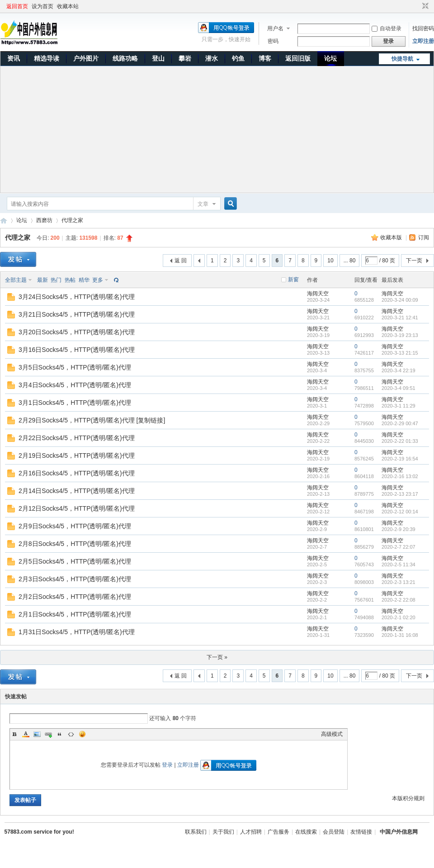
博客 (265, 58)
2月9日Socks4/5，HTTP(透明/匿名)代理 (75, 526)
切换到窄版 (424, 6)
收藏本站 (68, 6)
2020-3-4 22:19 (399, 370)
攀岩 (185, 58)
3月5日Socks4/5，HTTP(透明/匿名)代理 (75, 367)
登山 (158, 58)
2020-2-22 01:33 (400, 441)
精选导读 (47, 58)
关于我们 (223, 832)
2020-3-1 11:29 (399, 406)
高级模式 (332, 734)
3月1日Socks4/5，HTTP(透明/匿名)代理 (75, 403)
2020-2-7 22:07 (399, 547)
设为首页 (42, 6)
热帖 (70, 280)
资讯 (14, 58)
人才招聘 (251, 832)
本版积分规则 (408, 798)
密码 (273, 41)
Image (37, 734)
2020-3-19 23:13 (400, 335)
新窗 (293, 280)
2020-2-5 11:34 (399, 564)
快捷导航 (402, 59)
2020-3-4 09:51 (399, 388)
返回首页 (17, 6)
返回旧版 (298, 58)
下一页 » (217, 657)
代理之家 (72, 220)
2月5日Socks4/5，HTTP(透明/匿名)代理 (75, 561)
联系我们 (196, 832)
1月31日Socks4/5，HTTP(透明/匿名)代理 (77, 632)
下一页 (414, 261)
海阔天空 (318, 294)
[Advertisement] (217, 129)
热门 (56, 280)
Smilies (82, 734)
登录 (167, 765)
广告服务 (278, 832)
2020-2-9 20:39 (399, 529)
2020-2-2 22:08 (399, 600)
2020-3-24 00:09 (400, 300)
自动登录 (387, 28)
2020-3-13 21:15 (400, 353)
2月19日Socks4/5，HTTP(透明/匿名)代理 (77, 455)
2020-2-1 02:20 (399, 617)
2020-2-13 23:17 (400, 494)
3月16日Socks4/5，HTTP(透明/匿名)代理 (77, 350)
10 (330, 261)
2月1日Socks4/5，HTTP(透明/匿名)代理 (75, 614)
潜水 (212, 58)
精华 (84, 280)
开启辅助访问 (417, 6)
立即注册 (423, 41)
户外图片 (86, 58)
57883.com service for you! (39, 832)
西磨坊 (44, 220)
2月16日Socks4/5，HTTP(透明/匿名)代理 (77, 473)
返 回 (181, 261)
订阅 (424, 237)
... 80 (350, 261)
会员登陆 (334, 832)
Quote (60, 734)
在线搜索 (306, 832)
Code (71, 734)
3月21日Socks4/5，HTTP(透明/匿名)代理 (77, 314)
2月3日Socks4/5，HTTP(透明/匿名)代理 (75, 579)
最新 (42, 280)
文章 (203, 204)
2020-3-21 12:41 (400, 318)
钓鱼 (238, 58)
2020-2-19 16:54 (400, 459)
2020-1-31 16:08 (400, 635)
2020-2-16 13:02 (400, 476)
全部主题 (16, 280)
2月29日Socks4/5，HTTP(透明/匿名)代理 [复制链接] (92, 420)
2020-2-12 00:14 (400, 512)
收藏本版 (392, 237)
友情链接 (361, 832)
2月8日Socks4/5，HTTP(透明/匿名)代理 (75, 544)
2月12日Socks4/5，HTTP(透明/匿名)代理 (77, 508)
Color (26, 734)
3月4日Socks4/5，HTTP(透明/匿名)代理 (75, 385)
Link (48, 734)
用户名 (275, 28)
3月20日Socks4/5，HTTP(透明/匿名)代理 (77, 332)
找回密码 (423, 28)
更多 (98, 280)
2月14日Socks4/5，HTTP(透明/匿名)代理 (77, 491)
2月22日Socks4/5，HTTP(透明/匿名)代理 (77, 438)
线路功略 (125, 58)
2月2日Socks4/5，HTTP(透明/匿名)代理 (75, 597)
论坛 (330, 58)
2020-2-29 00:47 (400, 423)
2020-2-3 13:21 (399, 582)
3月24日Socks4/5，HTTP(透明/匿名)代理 (77, 297)
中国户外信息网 (4, 221)
